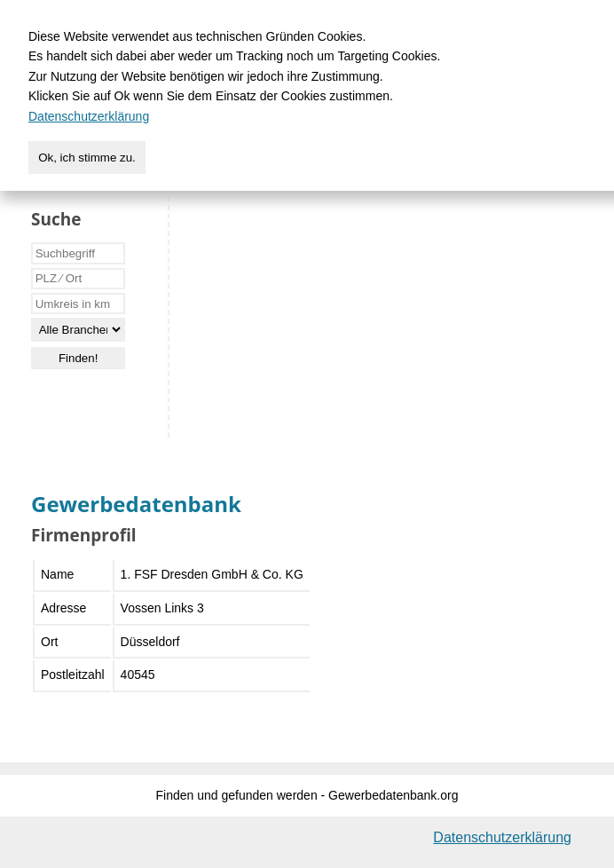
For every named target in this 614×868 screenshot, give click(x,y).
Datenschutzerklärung (502, 837)
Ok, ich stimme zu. (87, 158)
